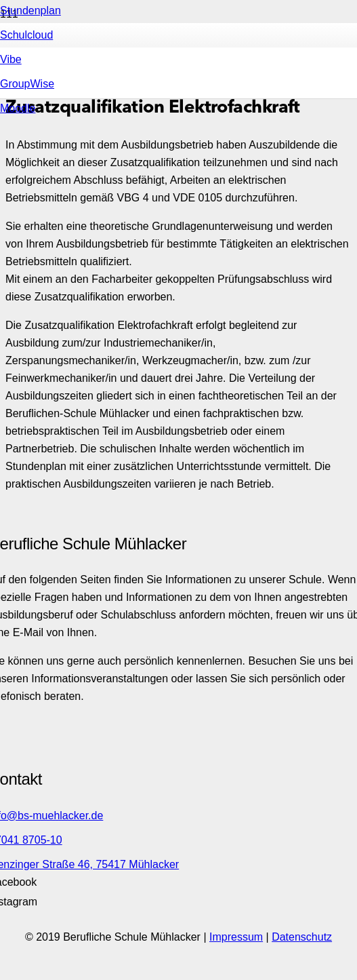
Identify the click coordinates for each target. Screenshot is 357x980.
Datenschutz (302, 937)
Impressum (236, 937)
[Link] (153, 284)
